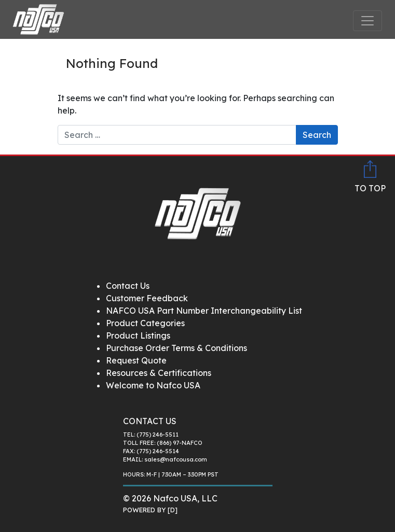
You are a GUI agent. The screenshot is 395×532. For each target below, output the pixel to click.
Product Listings (138, 335)
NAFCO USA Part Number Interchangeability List (204, 311)
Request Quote (136, 360)
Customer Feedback (147, 298)
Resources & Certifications (159, 373)
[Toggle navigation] (367, 21)
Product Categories (145, 323)
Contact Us (128, 286)
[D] (173, 510)
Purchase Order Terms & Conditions (176, 348)
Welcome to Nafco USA (153, 385)
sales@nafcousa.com (176, 459)
